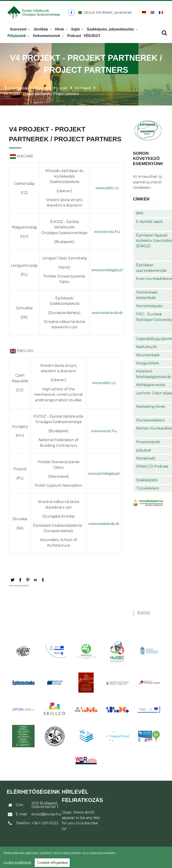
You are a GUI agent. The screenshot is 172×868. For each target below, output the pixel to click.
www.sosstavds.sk (107, 314)
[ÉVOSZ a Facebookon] (72, 13)
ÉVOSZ (144, 614)
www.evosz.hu (107, 233)
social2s (25, 587)
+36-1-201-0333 (45, 824)
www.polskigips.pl (107, 271)
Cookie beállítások (17, 862)
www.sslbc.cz (107, 189)
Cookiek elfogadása (52, 863)
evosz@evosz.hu (46, 815)
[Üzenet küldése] (105, 13)
